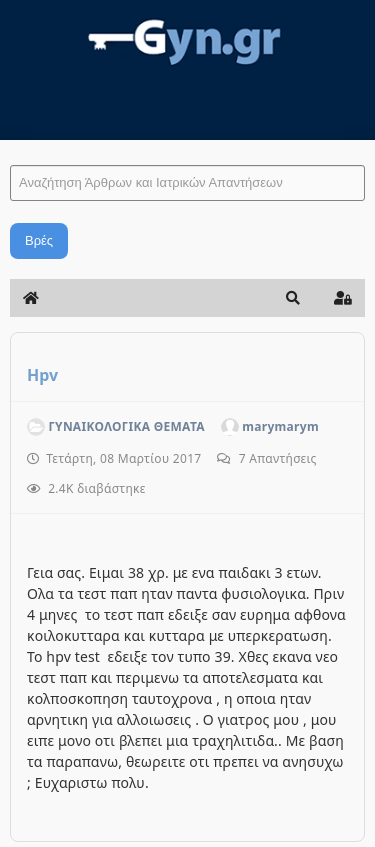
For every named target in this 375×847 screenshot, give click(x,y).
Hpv (42, 375)
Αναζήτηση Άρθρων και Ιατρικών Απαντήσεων (10, 145)
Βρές (39, 240)
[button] (293, 298)
